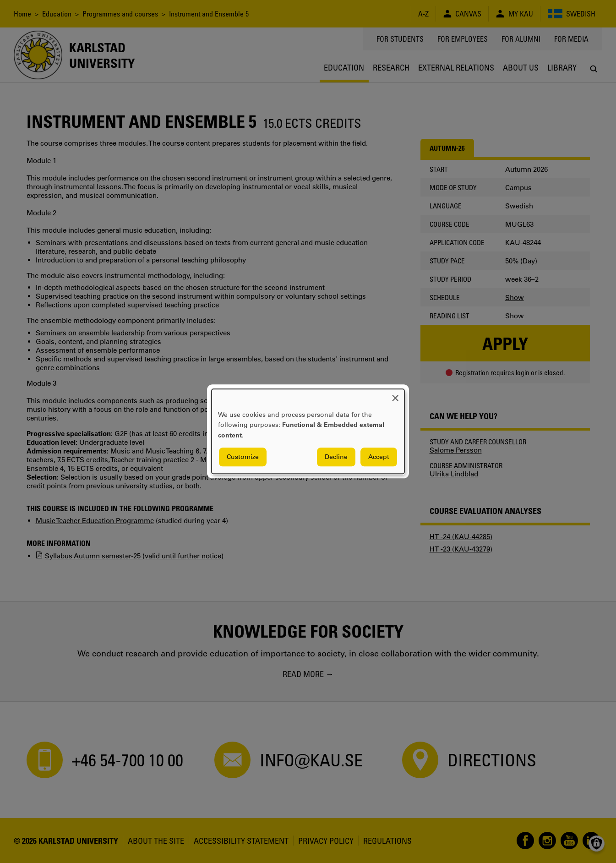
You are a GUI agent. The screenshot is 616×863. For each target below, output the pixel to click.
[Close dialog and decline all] (395, 395)
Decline (336, 457)
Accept (379, 457)
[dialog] (308, 431)
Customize (243, 457)
